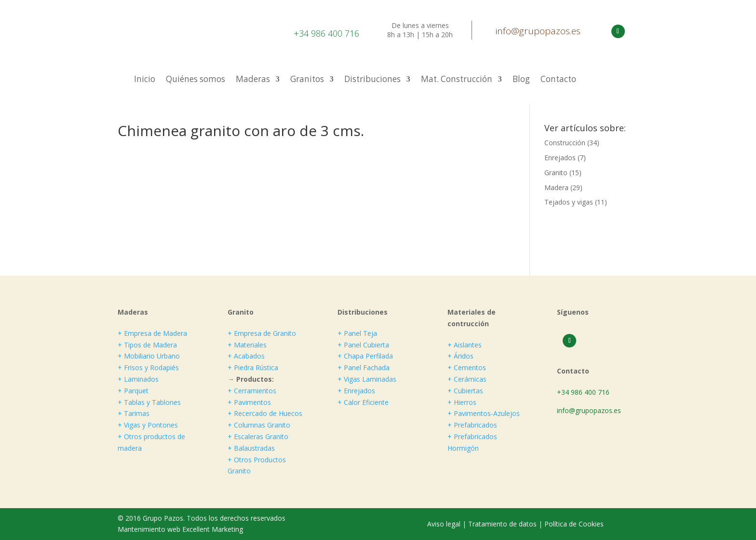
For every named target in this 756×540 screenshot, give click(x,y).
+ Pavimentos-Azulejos (484, 413)
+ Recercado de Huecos (265, 413)
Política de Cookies (574, 524)
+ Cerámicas (467, 379)
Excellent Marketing (213, 529)
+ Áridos (460, 356)
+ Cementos (467, 367)
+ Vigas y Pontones (148, 425)
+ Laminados (138, 379)
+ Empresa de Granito (262, 333)
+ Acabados (246, 356)
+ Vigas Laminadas (367, 379)
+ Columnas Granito (259, 425)
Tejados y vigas (569, 202)
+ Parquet (133, 391)
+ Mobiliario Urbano (149, 356)
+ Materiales (247, 345)
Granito (556, 173)
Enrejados (560, 158)
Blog (521, 80)
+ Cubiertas (465, 391)
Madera (556, 187)
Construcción (565, 143)
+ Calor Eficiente (363, 402)
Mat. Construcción (457, 80)
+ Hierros (462, 402)
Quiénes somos (196, 80)
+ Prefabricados (472, 425)
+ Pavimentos (249, 402)
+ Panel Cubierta (363, 345)
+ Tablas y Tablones (149, 402)
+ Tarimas (134, 413)
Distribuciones (372, 80)
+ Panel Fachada (364, 367)
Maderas (253, 80)
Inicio (145, 80)
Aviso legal (445, 524)
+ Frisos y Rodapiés (148, 367)
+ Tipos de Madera (147, 345)
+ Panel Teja (357, 333)
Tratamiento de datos (502, 524)
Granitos (307, 80)
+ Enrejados (356, 391)
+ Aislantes (465, 345)
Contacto (558, 80)
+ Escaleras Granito (258, 436)
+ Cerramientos (252, 391)
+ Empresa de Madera (152, 333)
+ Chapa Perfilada (365, 356)
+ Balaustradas (251, 448)
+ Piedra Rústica (253, 367)
